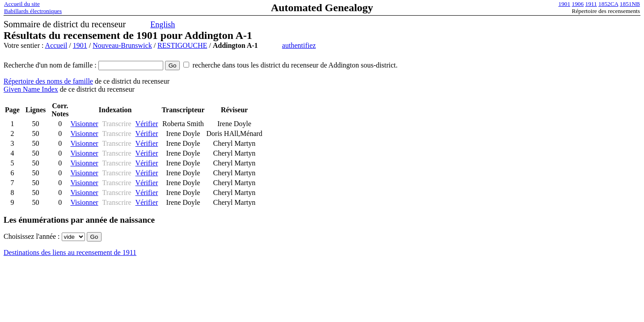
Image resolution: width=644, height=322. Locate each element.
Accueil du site (22, 4)
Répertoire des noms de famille (48, 81)
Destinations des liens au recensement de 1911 (70, 252)
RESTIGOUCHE (182, 45)
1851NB (630, 4)
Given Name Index (31, 89)
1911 (591, 4)
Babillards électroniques (33, 11)
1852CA (608, 4)
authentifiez (299, 45)
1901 (565, 4)
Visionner (84, 124)
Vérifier (147, 124)
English (163, 25)
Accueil (56, 45)
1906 (578, 4)
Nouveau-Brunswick (122, 45)
